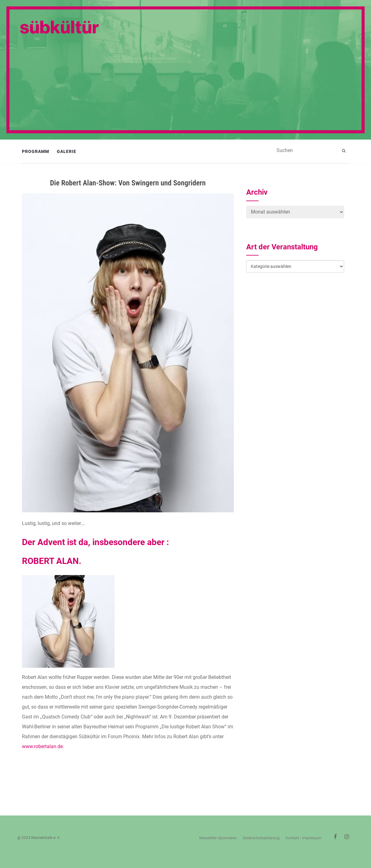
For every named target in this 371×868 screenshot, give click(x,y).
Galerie (67, 151)
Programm (36, 151)
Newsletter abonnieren (218, 838)
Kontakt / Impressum (304, 838)
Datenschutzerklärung (261, 838)
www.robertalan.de (42, 746)
